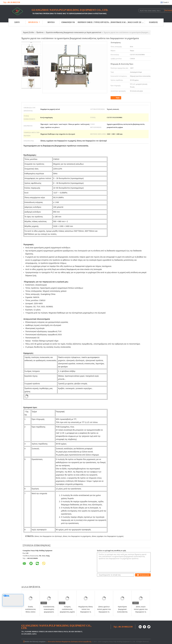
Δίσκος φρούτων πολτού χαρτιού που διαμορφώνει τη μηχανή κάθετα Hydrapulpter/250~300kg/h (104, 612)
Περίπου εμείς (85, 22)
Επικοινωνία (143, 575)
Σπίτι (17, 22)
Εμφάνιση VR (68, 22)
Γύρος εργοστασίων (102, 22)
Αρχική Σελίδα (28, 32)
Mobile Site (28, 642)
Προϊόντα (34, 22)
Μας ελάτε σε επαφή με (136, 22)
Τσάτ (116, 98)
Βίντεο (51, 22)
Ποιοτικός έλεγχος (119, 22)
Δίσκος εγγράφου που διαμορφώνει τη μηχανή (108, 536)
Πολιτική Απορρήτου (39, 642)
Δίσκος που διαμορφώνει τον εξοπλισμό (48, 536)
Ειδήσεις (153, 22)
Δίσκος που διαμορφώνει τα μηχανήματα (77, 536)
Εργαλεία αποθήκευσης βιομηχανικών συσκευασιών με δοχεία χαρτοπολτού (74, 32)
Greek (166, 2)
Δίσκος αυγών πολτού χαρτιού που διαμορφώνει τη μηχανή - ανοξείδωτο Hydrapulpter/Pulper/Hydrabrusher (141, 612)
